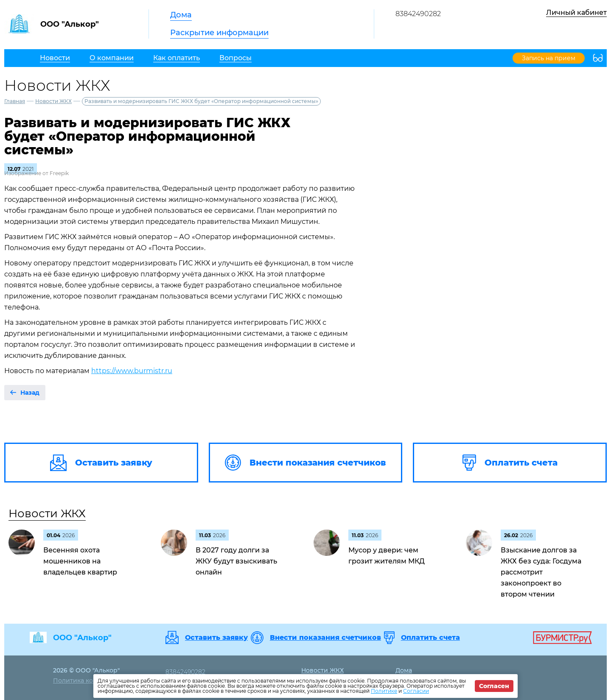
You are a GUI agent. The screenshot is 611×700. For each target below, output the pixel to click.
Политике (384, 691)
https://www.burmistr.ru (132, 371)
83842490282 (418, 14)
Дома (181, 15)
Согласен (494, 686)
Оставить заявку (216, 638)
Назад (30, 393)
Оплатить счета (430, 638)
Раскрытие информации (219, 33)
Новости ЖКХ (53, 101)
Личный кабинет (576, 13)
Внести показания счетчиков (325, 638)
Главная (15, 101)
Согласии (416, 691)
